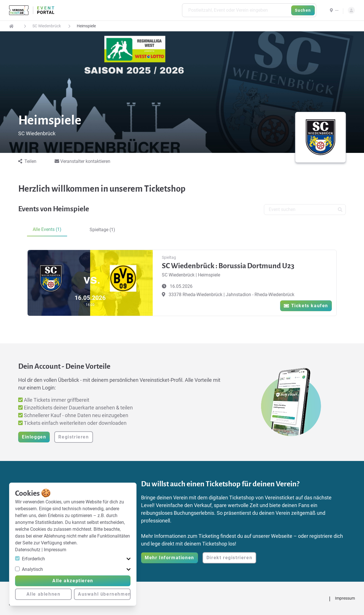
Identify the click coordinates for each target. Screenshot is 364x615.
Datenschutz (28, 550)
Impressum (55, 550)
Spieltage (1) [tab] (102, 230)
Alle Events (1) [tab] (47, 229)
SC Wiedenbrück (47, 26)
